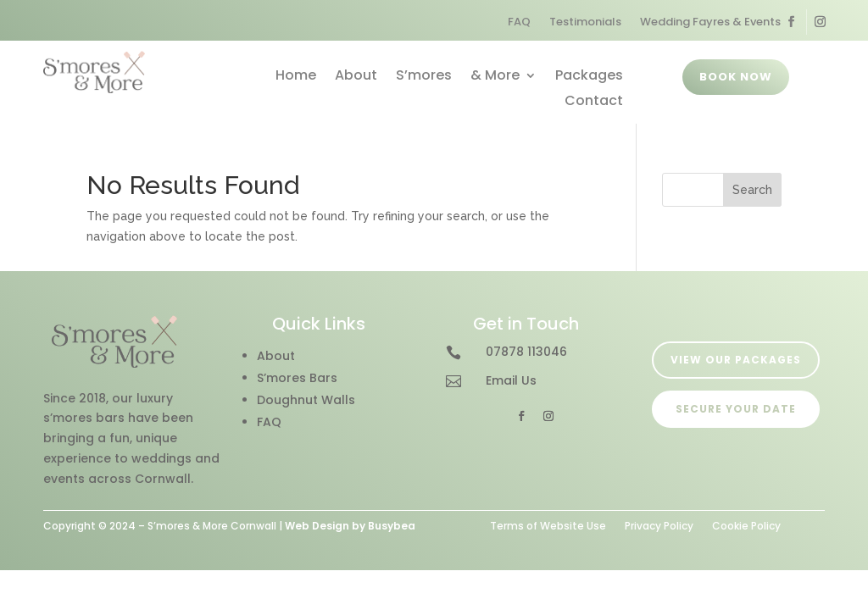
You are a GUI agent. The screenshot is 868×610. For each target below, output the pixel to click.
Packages (589, 77)
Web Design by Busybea (350, 526)
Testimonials (585, 23)
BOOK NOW (736, 77)
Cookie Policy (746, 525)
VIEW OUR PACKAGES (736, 360)
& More (495, 77)
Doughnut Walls (306, 400)
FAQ (519, 23)
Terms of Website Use (548, 525)
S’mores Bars (297, 378)
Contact (594, 103)
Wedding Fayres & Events (710, 23)
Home (296, 77)
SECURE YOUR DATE (736, 409)
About (356, 77)
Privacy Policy (659, 525)
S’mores (424, 77)
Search (752, 190)
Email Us (511, 380)
